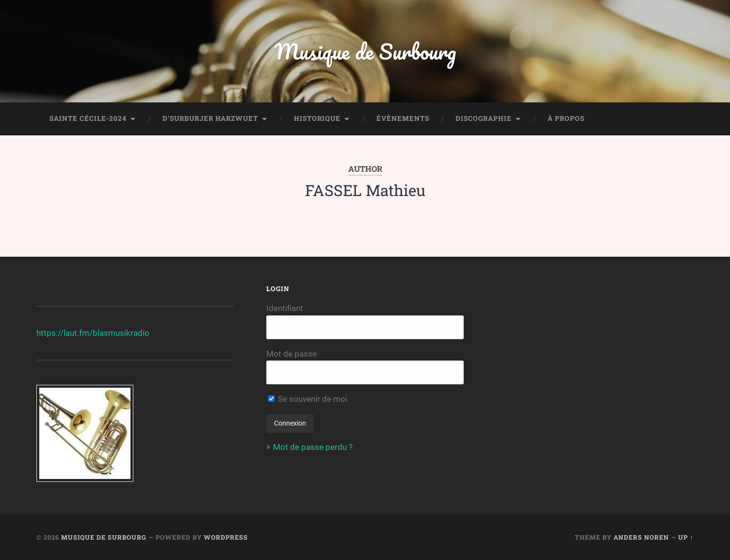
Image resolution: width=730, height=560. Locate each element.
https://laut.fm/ (65, 333)
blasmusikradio (121, 333)
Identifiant (285, 308)
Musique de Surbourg (365, 51)
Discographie (484, 118)
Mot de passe (292, 354)
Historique (317, 118)
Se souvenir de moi (308, 399)
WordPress (226, 537)
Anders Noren (641, 537)
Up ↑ (686, 537)
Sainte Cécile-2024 (88, 118)
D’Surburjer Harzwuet (210, 118)
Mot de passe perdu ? (313, 447)
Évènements (403, 118)
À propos (566, 118)
